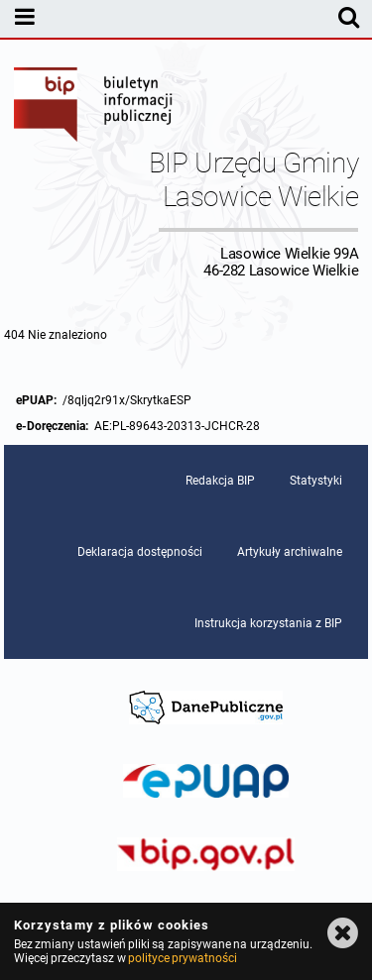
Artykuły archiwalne (290, 552)
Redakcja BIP (220, 481)
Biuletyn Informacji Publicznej (94, 107)
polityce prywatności (183, 958)
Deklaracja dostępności (140, 552)
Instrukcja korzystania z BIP (268, 623)
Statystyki (316, 481)
